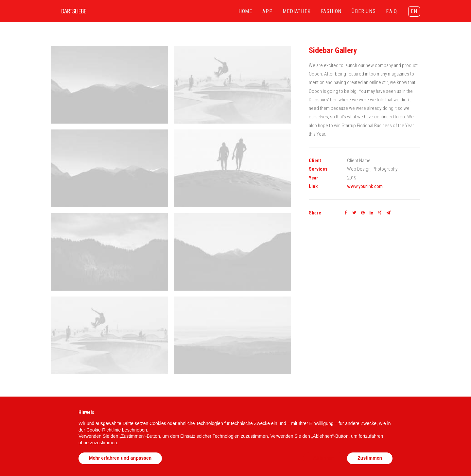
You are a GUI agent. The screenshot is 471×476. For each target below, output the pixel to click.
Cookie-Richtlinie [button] (104, 430)
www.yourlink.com (365, 186)
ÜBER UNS (364, 11)
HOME (245, 11)
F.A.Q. (392, 11)
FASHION (331, 11)
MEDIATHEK (297, 11)
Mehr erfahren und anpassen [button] (120, 458)
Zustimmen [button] (370, 458)
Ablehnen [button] (324, 458)
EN (414, 11)
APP (267, 11)
